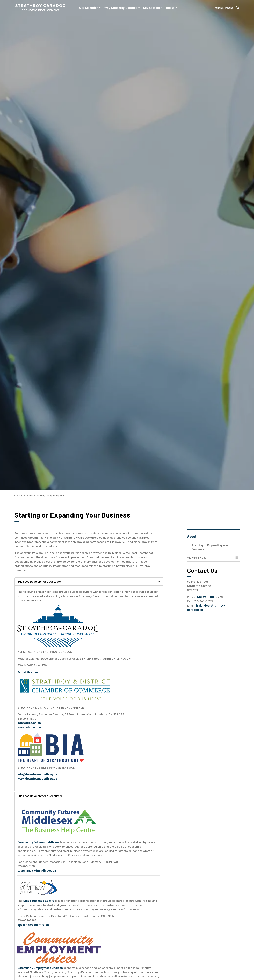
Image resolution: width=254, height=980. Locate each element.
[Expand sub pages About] (176, 8)
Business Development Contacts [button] (39, 581)
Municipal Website (224, 8)
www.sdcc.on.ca (29, 727)
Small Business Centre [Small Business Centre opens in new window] (39, 901)
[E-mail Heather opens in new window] (28, 672)
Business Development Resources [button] (40, 796)
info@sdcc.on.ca (29, 723)
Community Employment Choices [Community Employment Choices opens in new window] (40, 968)
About (170, 8)
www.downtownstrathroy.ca (37, 778)
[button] (210, 557)
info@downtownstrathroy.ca (37, 774)
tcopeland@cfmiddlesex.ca (37, 870)
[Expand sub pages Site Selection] (100, 8)
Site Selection (89, 8)
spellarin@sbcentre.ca (33, 925)
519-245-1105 (206, 597)
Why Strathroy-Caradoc (121, 8)
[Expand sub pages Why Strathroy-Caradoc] (139, 8)
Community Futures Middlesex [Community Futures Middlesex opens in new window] (38, 842)
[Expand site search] (238, 8)
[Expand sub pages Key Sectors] (162, 8)
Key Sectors (152, 8)
